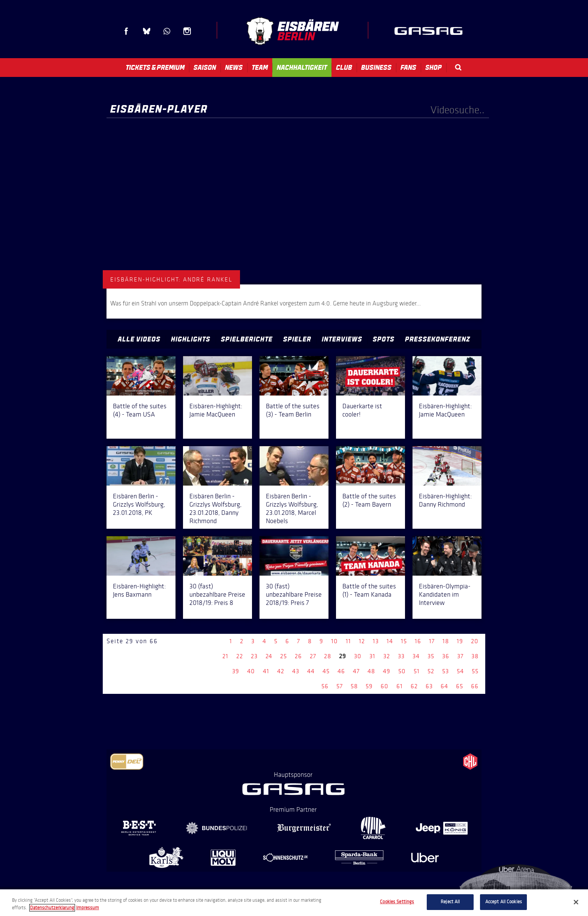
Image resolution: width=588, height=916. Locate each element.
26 (298, 656)
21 (225, 656)
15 (404, 641)
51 (417, 671)
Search (458, 67)
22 (240, 656)
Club (344, 68)
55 (475, 671)
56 (325, 686)
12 (362, 641)
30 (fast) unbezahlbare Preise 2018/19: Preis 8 (217, 594)
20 (475, 641)
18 (446, 641)
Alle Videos (139, 339)
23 (254, 656)
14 (390, 641)
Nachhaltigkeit (302, 68)
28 (328, 656)
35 (431, 656)
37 (460, 656)
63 (429, 686)
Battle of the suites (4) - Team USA (140, 410)
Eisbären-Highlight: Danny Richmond (445, 500)
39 (236, 671)
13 (376, 641)
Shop (433, 68)
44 (311, 671)
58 (354, 686)
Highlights (191, 339)
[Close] (576, 902)
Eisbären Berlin (292, 31)
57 (340, 686)
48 (371, 671)
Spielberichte (247, 339)
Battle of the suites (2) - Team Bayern (369, 500)
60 (385, 686)
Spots (384, 339)
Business (376, 68)
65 (460, 686)
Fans (408, 68)
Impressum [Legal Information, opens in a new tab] (88, 908)
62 (414, 686)
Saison (205, 68)
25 (283, 656)
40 (251, 671)
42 (281, 671)
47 (356, 671)
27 (313, 656)
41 (266, 671)
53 (445, 671)
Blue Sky (147, 31)
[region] (294, 903)
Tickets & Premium (155, 68)
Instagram (187, 31)
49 (387, 671)
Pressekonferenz (438, 339)
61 (400, 686)
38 (475, 656)
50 (402, 671)
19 (460, 641)
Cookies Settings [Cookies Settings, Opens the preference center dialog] (397, 902)
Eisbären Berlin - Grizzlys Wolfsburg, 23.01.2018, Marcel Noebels (292, 508)
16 (418, 641)
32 (387, 656)
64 (444, 686)
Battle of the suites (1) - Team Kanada (369, 590)
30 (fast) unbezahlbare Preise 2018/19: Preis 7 (294, 594)
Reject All (450, 902)
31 (372, 656)
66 (475, 686)
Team (260, 68)
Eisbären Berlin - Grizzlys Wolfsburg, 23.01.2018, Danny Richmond (215, 508)
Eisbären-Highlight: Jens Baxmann (139, 590)
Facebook (126, 31)
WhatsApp (167, 31)
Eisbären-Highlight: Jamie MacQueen (216, 410)
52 (431, 671)
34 (416, 656)
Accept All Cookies (504, 902)
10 (334, 641)
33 (401, 656)
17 (432, 641)
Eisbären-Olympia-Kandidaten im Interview (445, 594)
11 (348, 641)
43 (296, 671)
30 (358, 656)
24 (269, 656)
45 (326, 671)
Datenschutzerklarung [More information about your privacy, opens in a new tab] (52, 908)
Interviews (342, 339)
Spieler (297, 339)
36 (446, 656)
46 (341, 671)
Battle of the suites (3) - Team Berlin (293, 410)
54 (460, 671)
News (234, 68)
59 (369, 686)
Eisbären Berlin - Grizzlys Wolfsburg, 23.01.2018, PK (139, 504)
